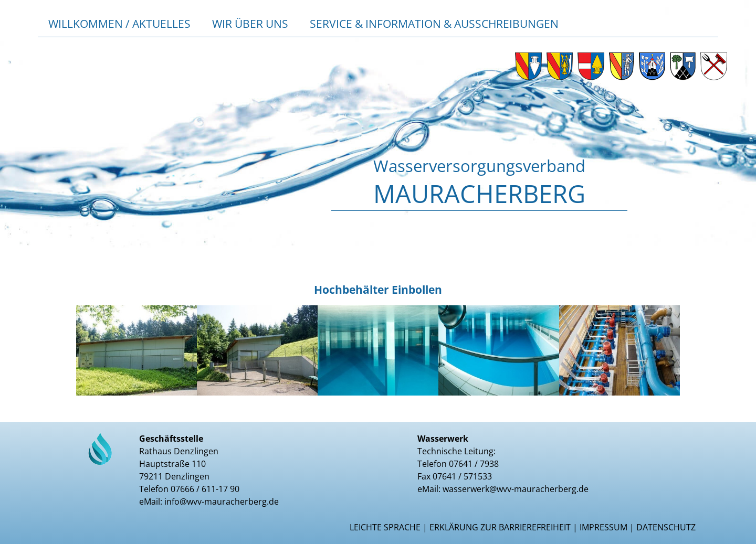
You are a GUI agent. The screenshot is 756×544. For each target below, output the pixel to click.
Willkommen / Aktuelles (119, 23)
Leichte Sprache (385, 527)
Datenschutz (666, 527)
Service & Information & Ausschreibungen (434, 23)
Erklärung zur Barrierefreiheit (500, 527)
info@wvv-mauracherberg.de (222, 502)
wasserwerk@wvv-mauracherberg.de (516, 489)
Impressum (603, 527)
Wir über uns (250, 23)
